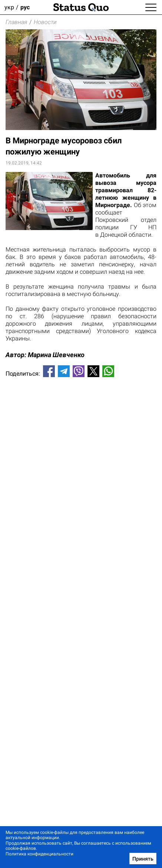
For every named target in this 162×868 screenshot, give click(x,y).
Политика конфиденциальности (39, 854)
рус (25, 7)
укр (9, 7)
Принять (143, 859)
